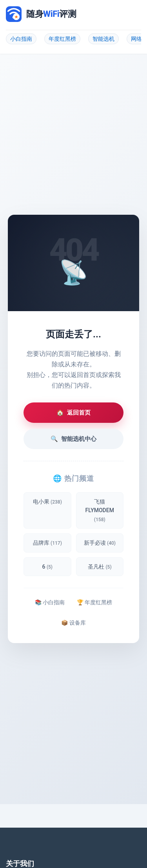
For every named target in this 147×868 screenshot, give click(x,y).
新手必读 (100, 543)
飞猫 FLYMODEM (100, 510)
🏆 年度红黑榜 (94, 602)
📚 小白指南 (50, 602)
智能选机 (103, 39)
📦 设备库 (73, 623)
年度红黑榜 (62, 39)
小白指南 (21, 39)
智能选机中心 (73, 439)
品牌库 (47, 543)
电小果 (47, 502)
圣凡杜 (100, 567)
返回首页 (73, 413)
